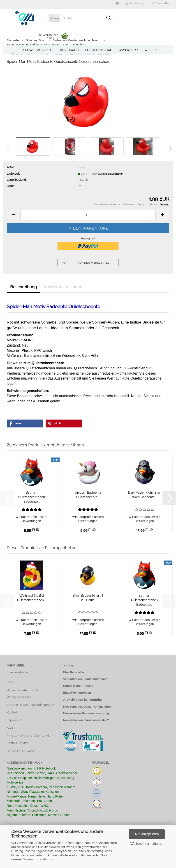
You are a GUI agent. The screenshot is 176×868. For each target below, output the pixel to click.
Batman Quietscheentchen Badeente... (32, 497)
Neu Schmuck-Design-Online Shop (87, 707)
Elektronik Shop (99, 50)
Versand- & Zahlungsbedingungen (30, 705)
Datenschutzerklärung (38, 859)
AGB (10, 728)
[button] (117, 5)
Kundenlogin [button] (135, 3)
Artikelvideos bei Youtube (82, 700)
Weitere (151, 50)
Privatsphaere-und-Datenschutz (29, 735)
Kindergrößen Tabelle (78, 686)
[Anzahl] (88, 215)
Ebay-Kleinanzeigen (77, 693)
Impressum (14, 720)
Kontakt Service (17, 743)
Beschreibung (23, 287)
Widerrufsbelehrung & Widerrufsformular (22, 694)
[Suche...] (55, 18)
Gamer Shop (128, 50)
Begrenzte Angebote (36, 50)
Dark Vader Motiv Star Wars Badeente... (144, 495)
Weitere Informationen (147, 844)
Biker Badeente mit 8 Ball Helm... (88, 598)
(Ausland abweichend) (110, 174)
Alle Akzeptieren (147, 834)
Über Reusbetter (74, 672)
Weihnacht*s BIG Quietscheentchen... (31, 598)
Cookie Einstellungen (22, 751)
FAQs (10, 682)
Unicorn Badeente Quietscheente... (88, 495)
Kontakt (12, 712)
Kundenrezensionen (63, 287)
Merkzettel (161, 3)
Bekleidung (69, 50)
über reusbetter (18, 672)
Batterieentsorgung (95, 713)
